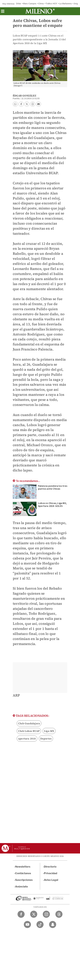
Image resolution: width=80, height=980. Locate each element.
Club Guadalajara (29, 723)
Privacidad (51, 873)
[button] (3, 12)
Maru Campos (30, 4)
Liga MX (49, 731)
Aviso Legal (51, 880)
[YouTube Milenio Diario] (27, 924)
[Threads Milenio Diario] (59, 914)
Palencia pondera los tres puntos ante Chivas (53, 487)
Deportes (46, 739)
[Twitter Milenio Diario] (34, 914)
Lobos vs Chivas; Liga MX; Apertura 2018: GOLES (52, 505)
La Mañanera (65, 4)
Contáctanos (23, 873)
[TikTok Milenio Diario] (40, 924)
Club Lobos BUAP (29, 731)
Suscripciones (24, 880)
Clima (41, 4)
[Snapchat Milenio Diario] (53, 924)
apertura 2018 (27, 739)
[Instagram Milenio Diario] (46, 914)
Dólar (19, 4)
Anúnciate (21, 887)
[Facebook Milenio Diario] (21, 914)
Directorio (50, 867)
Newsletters (23, 867)
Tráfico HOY (52, 4)
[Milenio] (40, 11)
